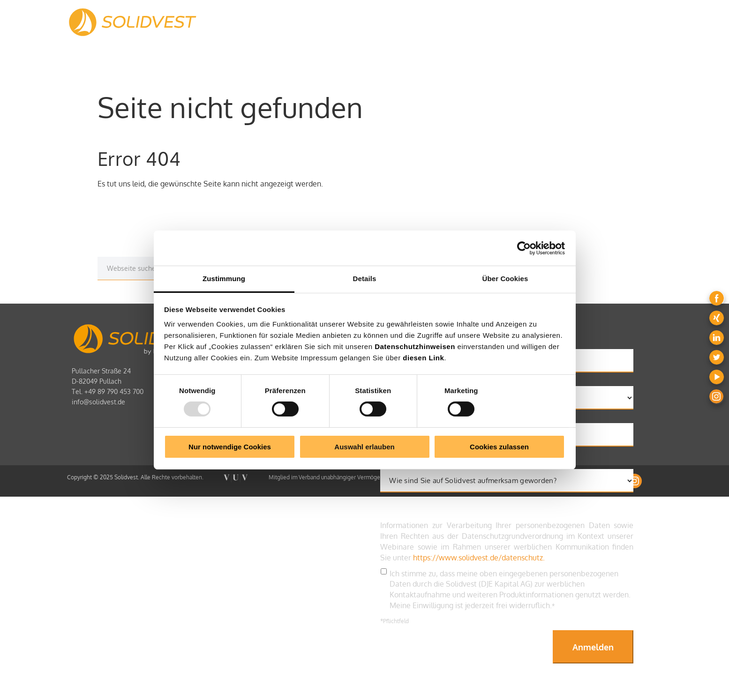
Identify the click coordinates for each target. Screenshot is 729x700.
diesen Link (423, 358)
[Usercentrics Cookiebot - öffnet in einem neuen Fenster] (524, 248)
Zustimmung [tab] (224, 279)
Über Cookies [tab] (505, 279)
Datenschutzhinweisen (415, 346)
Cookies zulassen (499, 447)
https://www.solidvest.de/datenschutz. (479, 558)
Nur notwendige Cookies (230, 447)
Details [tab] (365, 279)
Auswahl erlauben (364, 447)
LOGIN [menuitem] (634, 21)
